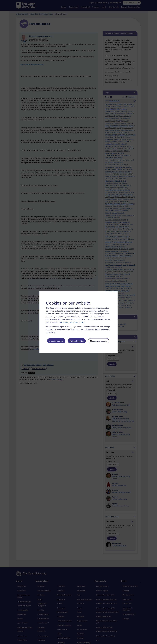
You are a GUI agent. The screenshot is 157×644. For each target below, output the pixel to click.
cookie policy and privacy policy (72, 322)
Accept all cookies (56, 341)
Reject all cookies (77, 341)
